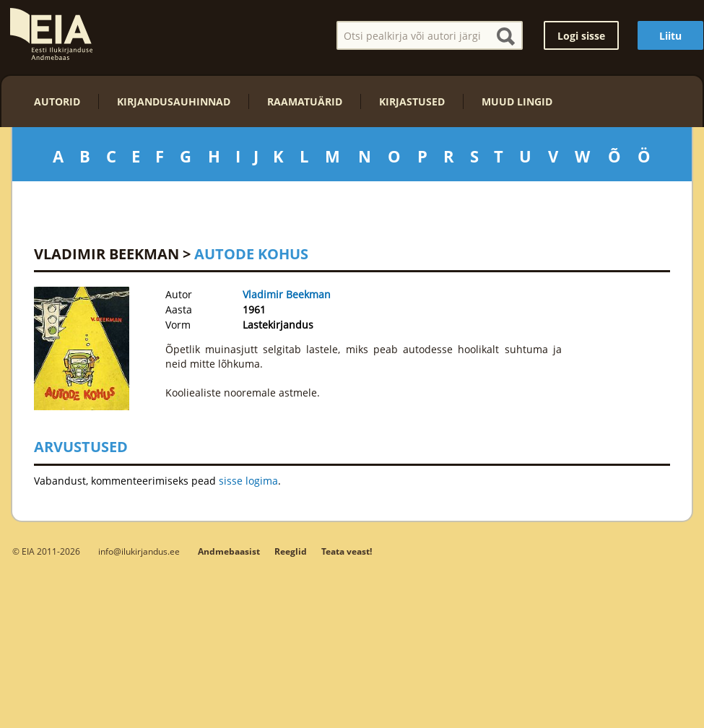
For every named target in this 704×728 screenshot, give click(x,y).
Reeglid (291, 551)
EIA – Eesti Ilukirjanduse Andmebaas (51, 34)
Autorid (57, 101)
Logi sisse (581, 36)
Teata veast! (347, 551)
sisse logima (248, 481)
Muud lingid (517, 101)
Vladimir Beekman (107, 254)
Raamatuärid (305, 101)
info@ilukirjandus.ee (139, 551)
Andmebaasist (229, 551)
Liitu (670, 36)
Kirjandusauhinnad (174, 101)
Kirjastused (412, 101)
